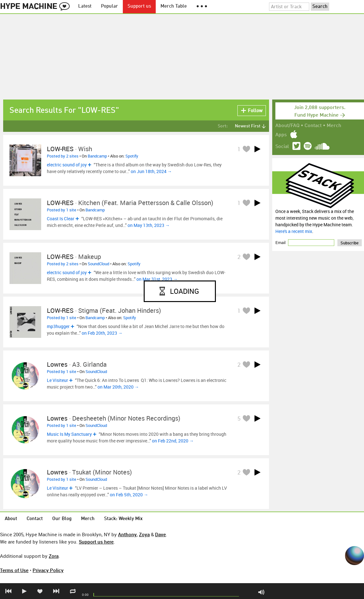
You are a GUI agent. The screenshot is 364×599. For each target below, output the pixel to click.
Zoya (144, 534)
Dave (160, 534)
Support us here (96, 542)
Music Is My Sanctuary (69, 434)
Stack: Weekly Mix (123, 519)
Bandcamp (97, 156)
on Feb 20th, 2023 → (102, 333)
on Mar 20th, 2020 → (118, 387)
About (11, 519)
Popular (110, 6)
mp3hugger (58, 326)
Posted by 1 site (62, 210)
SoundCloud (98, 264)
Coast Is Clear (61, 219)
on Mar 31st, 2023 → (157, 279)
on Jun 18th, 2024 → (151, 171)
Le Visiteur (57, 380)
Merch (334, 126)
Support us (139, 6)
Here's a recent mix (294, 231)
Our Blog (62, 519)
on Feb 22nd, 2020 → (173, 441)
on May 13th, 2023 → (149, 225)
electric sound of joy (67, 165)
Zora (54, 556)
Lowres (57, 364)
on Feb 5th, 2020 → (129, 495)
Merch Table (174, 6)
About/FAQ (287, 126)
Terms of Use (14, 570)
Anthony (127, 534)
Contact (313, 126)
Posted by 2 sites (63, 156)
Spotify (132, 156)
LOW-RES (60, 149)
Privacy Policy (48, 570)
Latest (85, 6)
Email (281, 242)
